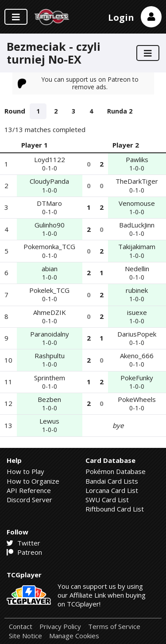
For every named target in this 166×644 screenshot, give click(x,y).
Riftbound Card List (115, 509)
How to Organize (33, 481)
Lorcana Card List (112, 490)
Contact (21, 627)
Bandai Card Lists (112, 481)
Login (121, 17)
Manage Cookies (74, 636)
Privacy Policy (60, 627)
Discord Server (29, 500)
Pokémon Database (116, 471)
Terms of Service (114, 627)
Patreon (24, 552)
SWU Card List (107, 500)
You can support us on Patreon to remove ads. (78, 83)
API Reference (29, 490)
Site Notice (25, 636)
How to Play (25, 471)
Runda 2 (120, 111)
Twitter (23, 543)
